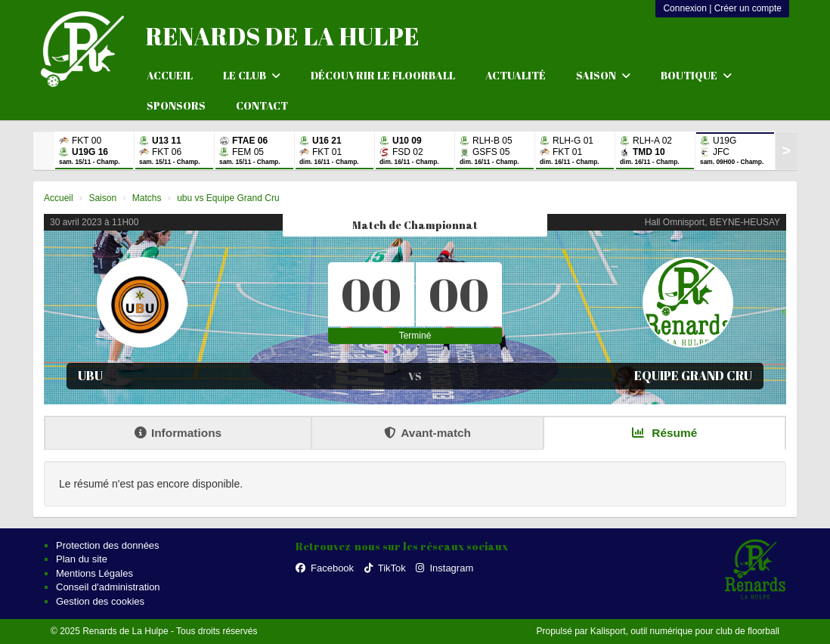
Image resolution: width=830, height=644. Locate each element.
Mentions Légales (94, 573)
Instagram (444, 568)
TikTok (385, 568)
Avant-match (427, 433)
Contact (262, 105)
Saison (603, 75)
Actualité (516, 75)
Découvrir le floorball (383, 75)
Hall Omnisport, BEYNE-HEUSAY (712, 222)
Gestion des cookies (100, 601)
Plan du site (82, 559)
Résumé (664, 433)
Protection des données (108, 545)
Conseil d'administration (108, 587)
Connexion (684, 8)
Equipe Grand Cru (693, 376)
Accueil (170, 75)
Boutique (696, 75)
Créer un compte (748, 8)
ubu (90, 376)
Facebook (325, 568)
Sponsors (176, 105)
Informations (178, 433)
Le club (252, 75)
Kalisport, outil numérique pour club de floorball (685, 631)
